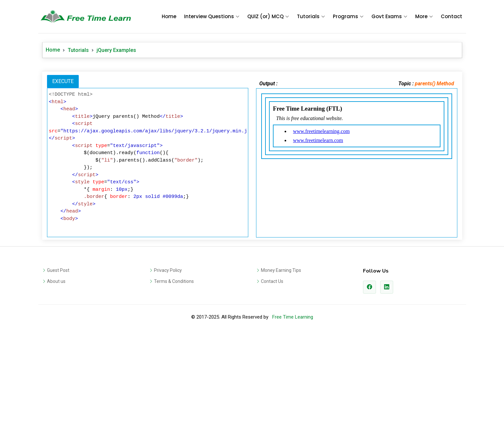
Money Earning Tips (281, 361)
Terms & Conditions (174, 372)
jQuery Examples (116, 50)
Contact (451, 16)
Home (169, 16)
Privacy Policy (168, 361)
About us (56, 372)
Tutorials (78, 50)
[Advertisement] (252, 113)
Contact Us (272, 372)
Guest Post (58, 361)
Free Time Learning (293, 408)
